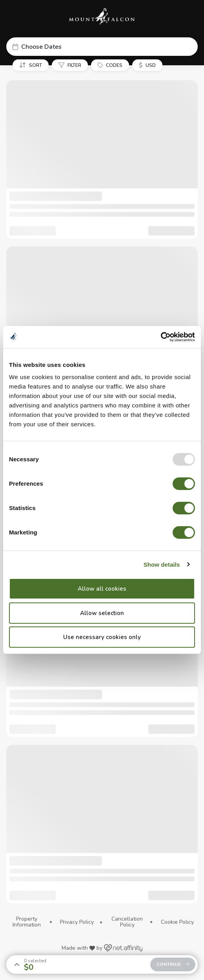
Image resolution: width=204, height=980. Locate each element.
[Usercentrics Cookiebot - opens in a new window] (161, 337)
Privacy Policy (77, 922)
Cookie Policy (177, 922)
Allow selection (102, 613)
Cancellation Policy (127, 922)
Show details (162, 565)
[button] (102, 47)
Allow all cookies (102, 589)
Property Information (27, 922)
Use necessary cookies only (102, 637)
